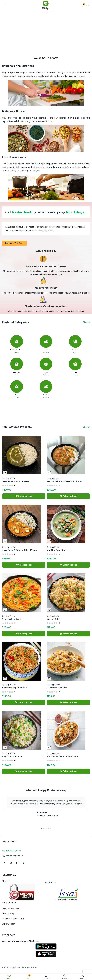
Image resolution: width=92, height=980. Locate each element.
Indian (46, 350)
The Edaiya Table (17, 350)
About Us (6, 881)
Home (9, 977)
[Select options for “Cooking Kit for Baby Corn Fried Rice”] (24, 771)
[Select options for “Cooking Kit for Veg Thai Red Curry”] (24, 634)
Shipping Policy (9, 924)
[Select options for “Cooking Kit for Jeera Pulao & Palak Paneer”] (24, 496)
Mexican (17, 372)
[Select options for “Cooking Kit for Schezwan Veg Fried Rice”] (24, 702)
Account (83, 977)
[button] (5, 810)
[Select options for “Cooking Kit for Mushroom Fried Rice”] (68, 702)
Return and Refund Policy (13, 919)
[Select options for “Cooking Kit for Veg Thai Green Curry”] (68, 565)
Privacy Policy (8, 914)
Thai (75, 372)
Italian (46, 372)
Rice (17, 395)
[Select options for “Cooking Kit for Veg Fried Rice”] (68, 634)
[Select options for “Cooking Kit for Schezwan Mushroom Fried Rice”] (68, 771)
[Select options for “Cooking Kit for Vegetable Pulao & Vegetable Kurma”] (68, 496)
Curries (46, 395)
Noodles (75, 350)
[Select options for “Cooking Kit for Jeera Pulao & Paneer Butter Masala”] (24, 565)
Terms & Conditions (10, 909)
